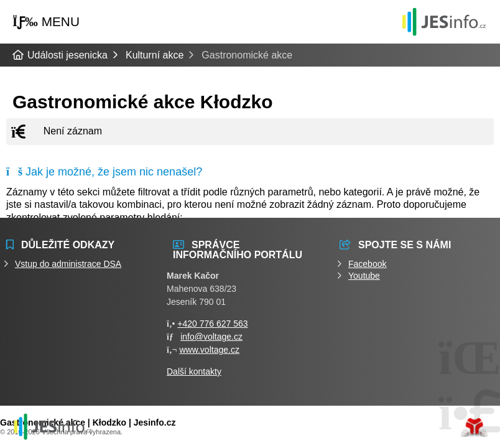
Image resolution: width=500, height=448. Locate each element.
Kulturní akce (155, 55)
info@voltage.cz (211, 337)
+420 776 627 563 (212, 324)
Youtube (364, 276)
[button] (46, 22)
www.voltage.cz (209, 350)
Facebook (367, 264)
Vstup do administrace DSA (68, 264)
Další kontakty (194, 371)
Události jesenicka (444, 21)
